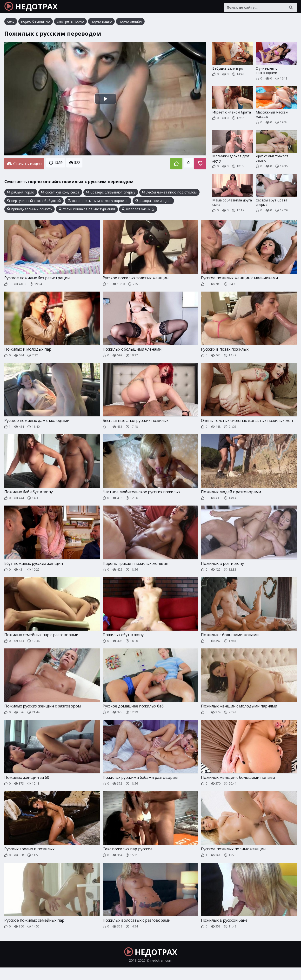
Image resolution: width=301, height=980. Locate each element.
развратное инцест (153, 203)
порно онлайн (130, 25)
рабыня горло (21, 194)
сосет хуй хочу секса (60, 194)
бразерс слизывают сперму (111, 194)
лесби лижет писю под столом (169, 194)
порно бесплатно (36, 25)
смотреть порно (70, 25)
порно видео (101, 25)
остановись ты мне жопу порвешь (98, 203)
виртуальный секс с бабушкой (34, 203)
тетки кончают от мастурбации (87, 211)
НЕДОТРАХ (37, 8)
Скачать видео (24, 167)
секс (11, 25)
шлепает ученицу (138, 211)
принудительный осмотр (30, 211)
